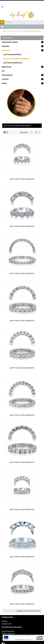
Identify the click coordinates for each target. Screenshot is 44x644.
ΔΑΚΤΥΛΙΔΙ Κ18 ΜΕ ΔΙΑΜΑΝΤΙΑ (22, 179)
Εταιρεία (5, 621)
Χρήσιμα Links (7, 624)
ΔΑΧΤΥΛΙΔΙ (12, 31)
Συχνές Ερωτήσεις (8, 631)
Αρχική (5, 31)
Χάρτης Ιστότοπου (8, 634)
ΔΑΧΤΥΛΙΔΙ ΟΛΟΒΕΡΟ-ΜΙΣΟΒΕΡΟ (29, 31)
